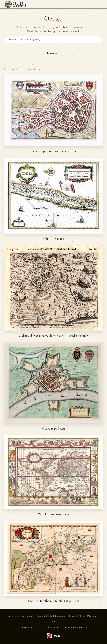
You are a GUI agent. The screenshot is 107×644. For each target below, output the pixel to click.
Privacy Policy (76, 616)
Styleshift (82, 627)
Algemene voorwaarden (21, 616)
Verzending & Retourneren (52, 616)
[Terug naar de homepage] (16, 4)
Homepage (52, 53)
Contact (53, 621)
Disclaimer (93, 616)
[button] (101, 4)
